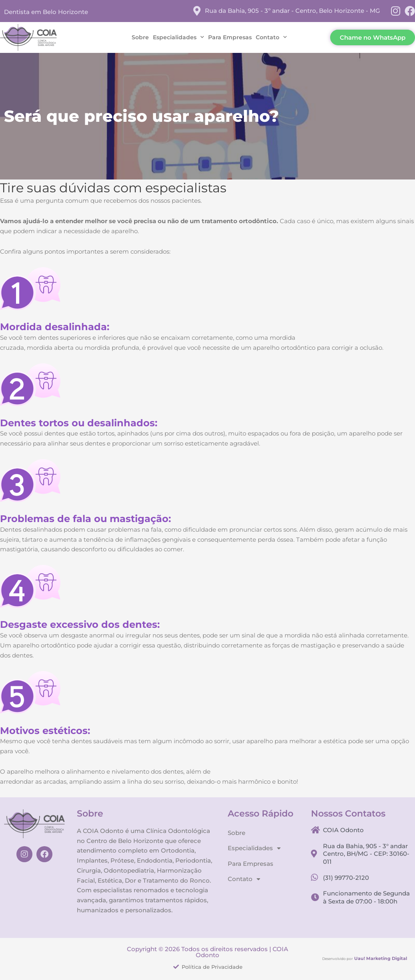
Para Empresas (230, 37)
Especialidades (178, 37)
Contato (271, 37)
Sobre (140, 37)
